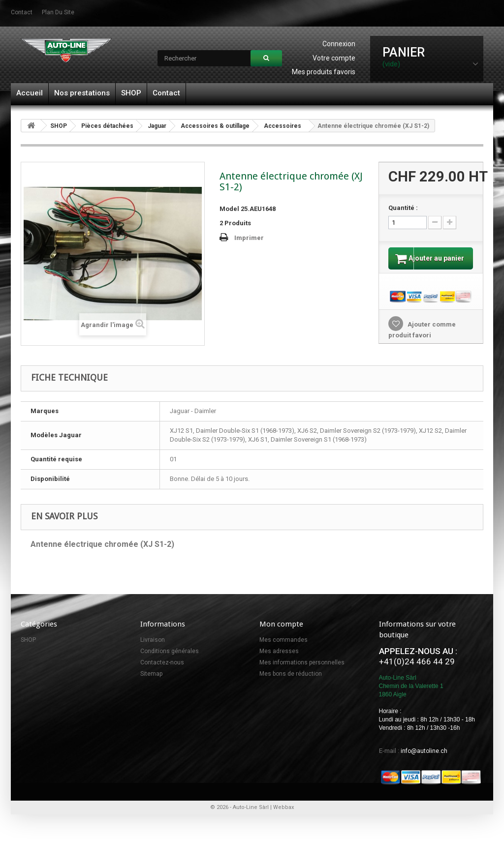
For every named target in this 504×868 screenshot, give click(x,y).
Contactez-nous (162, 672)
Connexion (339, 44)
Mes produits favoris (324, 72)
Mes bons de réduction (291, 684)
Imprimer (249, 238)
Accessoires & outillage (215, 126)
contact (22, 12)
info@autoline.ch (424, 761)
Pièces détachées (107, 126)
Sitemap (151, 684)
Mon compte (281, 634)
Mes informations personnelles (302, 672)
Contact (166, 93)
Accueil (30, 93)
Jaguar (157, 126)
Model (229, 209)
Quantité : (403, 208)
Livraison (153, 650)
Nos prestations (82, 93)
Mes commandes (283, 650)
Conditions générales (170, 661)
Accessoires (283, 126)
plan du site (58, 12)
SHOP (131, 93)
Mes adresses (279, 661)
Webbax (283, 817)
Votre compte (334, 58)
